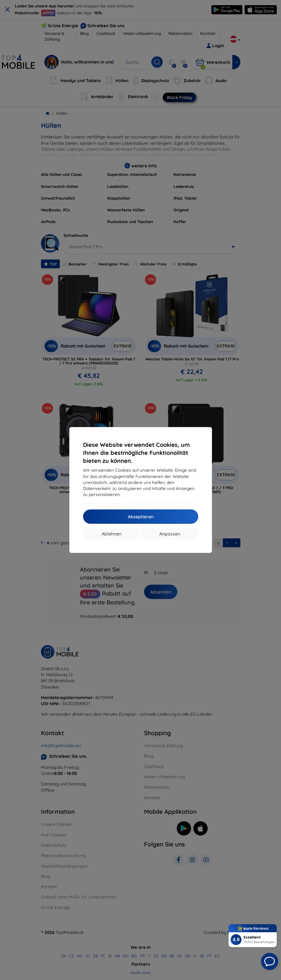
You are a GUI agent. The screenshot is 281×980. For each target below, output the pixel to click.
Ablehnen (112, 534)
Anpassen (170, 534)
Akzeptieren (141, 517)
